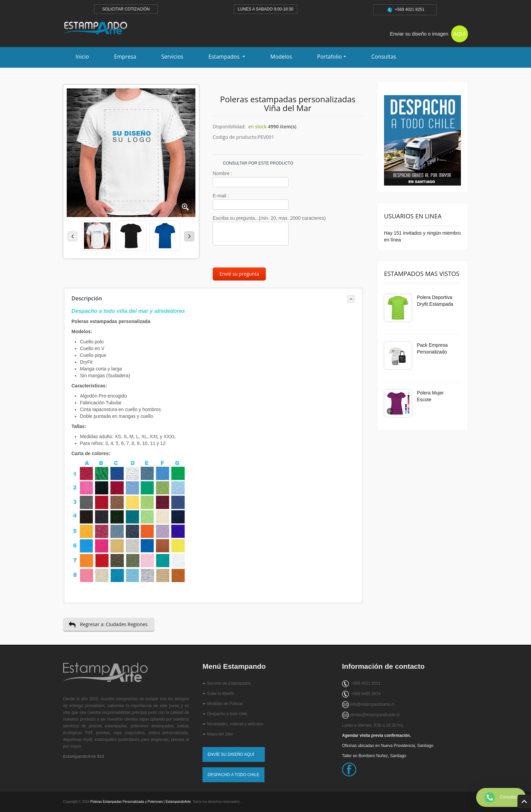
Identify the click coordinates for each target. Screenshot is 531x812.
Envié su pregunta (239, 274)
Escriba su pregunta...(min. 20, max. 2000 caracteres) (269, 230)
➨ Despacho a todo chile (225, 714)
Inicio (82, 57)
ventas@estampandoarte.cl (375, 715)
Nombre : (251, 179)
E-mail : (251, 201)
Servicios (172, 57)
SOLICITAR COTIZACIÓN (126, 9)
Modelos (281, 57)
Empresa (125, 57)
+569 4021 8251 (405, 9)
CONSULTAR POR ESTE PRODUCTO (258, 163)
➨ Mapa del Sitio (218, 734)
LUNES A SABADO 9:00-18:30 (265, 9)
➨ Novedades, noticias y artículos (233, 724)
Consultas (384, 57)
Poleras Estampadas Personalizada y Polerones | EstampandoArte (141, 802)
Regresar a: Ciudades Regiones (108, 624)
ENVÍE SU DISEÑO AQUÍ (231, 754)
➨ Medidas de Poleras (223, 704)
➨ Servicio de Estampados (227, 683)
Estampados (225, 57)
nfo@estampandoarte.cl (373, 704)
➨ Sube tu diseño (218, 693)
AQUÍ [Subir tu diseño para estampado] (460, 34)
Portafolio (329, 57)
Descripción (213, 299)
